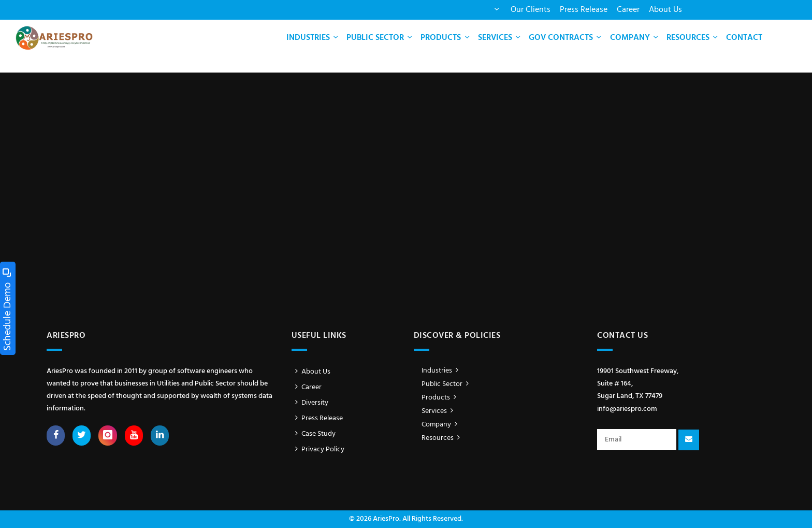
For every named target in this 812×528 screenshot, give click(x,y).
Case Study (314, 434)
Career (628, 10)
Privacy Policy (318, 449)
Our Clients (531, 10)
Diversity (310, 403)
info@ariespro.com (627, 409)
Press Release (584, 10)
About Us (665, 10)
